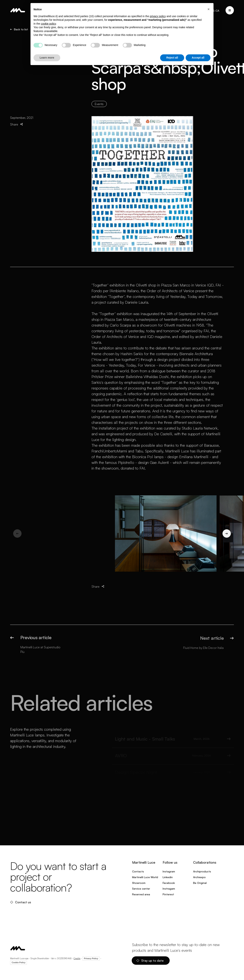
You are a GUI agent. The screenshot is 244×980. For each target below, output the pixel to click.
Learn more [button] (47, 58)
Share (17, 124)
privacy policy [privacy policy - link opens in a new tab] (158, 16)
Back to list (19, 29)
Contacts (138, 871)
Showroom (139, 883)
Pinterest (168, 894)
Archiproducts (202, 871)
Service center (141, 889)
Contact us (21, 902)
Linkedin (168, 877)
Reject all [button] (172, 58)
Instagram (169, 871)
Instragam (169, 889)
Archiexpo (199, 877)
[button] (209, 9)
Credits (77, 958)
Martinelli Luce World (145, 877)
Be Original (200, 883)
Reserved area (141, 894)
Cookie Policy (18, 962)
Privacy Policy (91, 958)
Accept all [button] (198, 58)
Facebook (169, 883)
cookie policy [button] (48, 24)
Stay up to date (150, 961)
